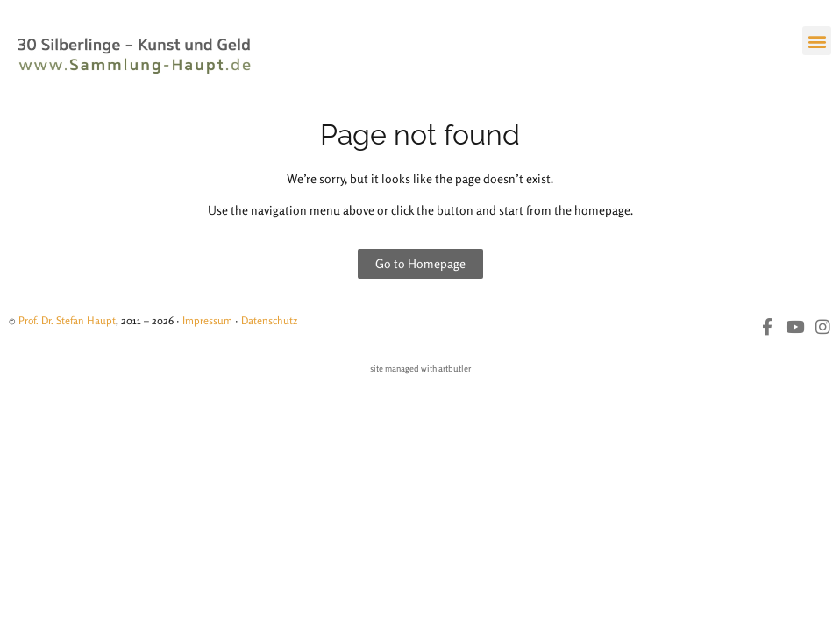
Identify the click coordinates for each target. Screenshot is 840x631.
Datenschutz (269, 320)
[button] (817, 41)
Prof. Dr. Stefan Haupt (67, 320)
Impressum (207, 320)
